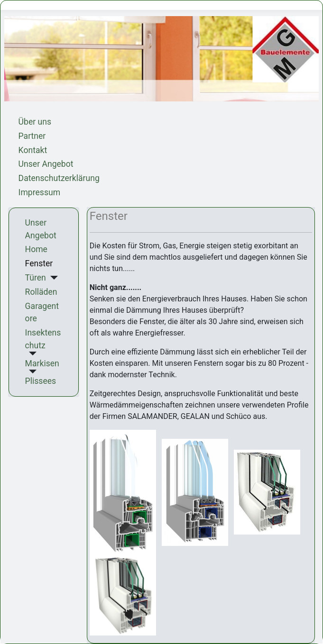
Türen (36, 278)
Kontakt (33, 150)
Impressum (40, 192)
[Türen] (52, 278)
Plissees (41, 381)
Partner (32, 136)
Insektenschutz (43, 339)
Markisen (42, 363)
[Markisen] (31, 372)
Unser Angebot (46, 164)
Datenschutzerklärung (59, 178)
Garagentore (42, 312)
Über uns (35, 122)
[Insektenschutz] (31, 354)
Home (36, 249)
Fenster (39, 263)
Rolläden (41, 292)
